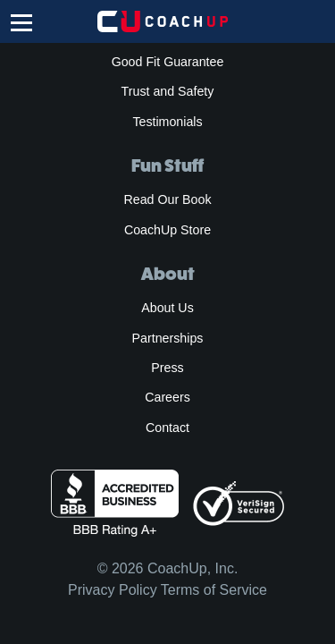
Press (167, 368)
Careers (167, 397)
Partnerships (168, 338)
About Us (167, 308)
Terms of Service (214, 590)
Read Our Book (167, 199)
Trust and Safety (168, 91)
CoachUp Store (167, 230)
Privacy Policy (113, 590)
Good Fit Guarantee (168, 62)
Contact (167, 428)
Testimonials (167, 122)
